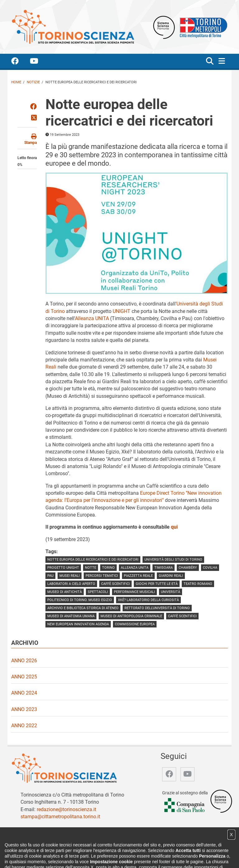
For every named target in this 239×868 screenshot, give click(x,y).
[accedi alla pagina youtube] (39, 62)
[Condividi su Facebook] (33, 107)
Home (16, 82)
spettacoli (98, 592)
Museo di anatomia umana (71, 616)
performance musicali (134, 592)
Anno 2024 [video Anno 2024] (24, 693)
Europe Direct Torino (163, 493)
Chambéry (188, 568)
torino (108, 568)
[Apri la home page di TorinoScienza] (73, 27)
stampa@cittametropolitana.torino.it (60, 817)
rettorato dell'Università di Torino (157, 608)
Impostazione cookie (191, 857)
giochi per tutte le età (157, 584)
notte (91, 568)
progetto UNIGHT (63, 568)
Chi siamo (53, 857)
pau (50, 576)
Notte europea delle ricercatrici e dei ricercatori (93, 560)
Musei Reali (70, 576)
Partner (107, 857)
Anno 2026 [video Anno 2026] (24, 661)
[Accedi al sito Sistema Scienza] (221, 801)
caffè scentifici (115, 584)
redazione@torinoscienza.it (66, 809)
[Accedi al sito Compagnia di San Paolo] (185, 805)
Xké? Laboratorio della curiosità (148, 600)
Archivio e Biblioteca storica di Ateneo (83, 608)
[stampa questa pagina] (27, 140)
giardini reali (171, 576)
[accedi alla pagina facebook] (20, 62)
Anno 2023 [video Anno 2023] (24, 709)
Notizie (33, 82)
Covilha (210, 568)
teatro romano (198, 584)
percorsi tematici (102, 576)
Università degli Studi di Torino (173, 560)
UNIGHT (122, 311)
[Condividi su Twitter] (34, 118)
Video (90, 857)
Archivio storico (134, 857)
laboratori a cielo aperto (71, 584)
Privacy (160, 857)
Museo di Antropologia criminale (131, 616)
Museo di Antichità (65, 592)
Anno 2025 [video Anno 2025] (24, 677)
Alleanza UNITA (92, 318)
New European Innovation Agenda (78, 624)
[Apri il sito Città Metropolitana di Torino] (202, 27)
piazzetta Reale (138, 576)
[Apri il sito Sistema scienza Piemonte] (164, 27)
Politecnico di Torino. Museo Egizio (80, 600)
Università (171, 592)
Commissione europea (135, 624)
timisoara (164, 568)
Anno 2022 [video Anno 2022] (24, 726)
